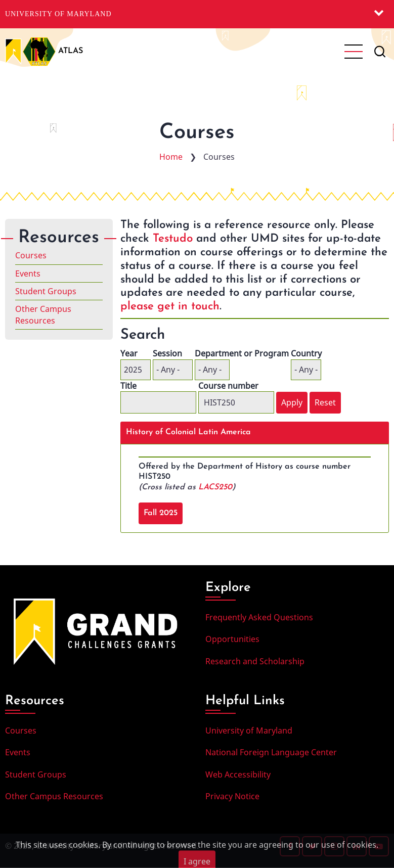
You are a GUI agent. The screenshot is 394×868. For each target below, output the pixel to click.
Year (129, 353)
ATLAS (71, 51)
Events (28, 273)
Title (128, 386)
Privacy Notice (232, 796)
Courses (31, 255)
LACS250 (215, 487)
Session (167, 353)
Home (171, 157)
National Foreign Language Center (271, 752)
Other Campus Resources (43, 314)
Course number (228, 386)
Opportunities (232, 639)
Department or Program (242, 353)
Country (306, 353)
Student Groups (46, 291)
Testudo (173, 239)
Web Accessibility (238, 774)
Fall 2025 (161, 513)
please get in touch (170, 307)
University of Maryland (58, 14)
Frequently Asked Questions (259, 617)
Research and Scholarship (255, 661)
